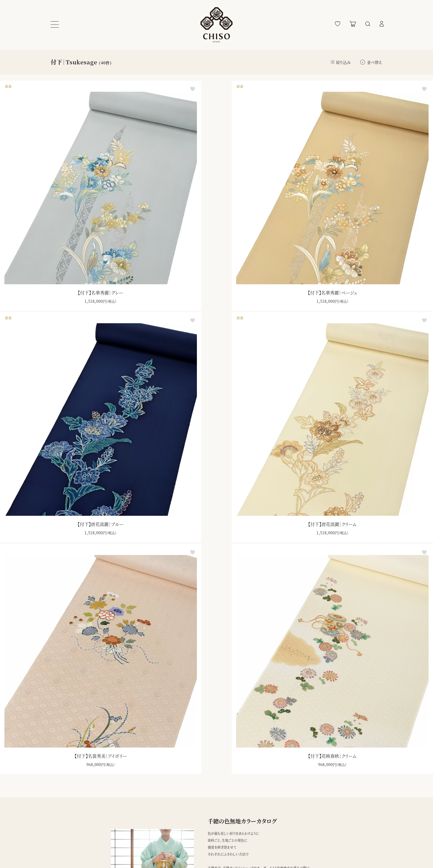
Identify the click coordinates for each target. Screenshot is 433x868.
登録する (262, 829)
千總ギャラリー (202, 851)
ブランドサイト (201, 828)
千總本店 (198, 840)
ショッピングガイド (65, 828)
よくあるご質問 (63, 840)
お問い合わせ (62, 851)
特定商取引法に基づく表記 (134, 840)
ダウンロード (234, 719)
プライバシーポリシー (129, 828)
